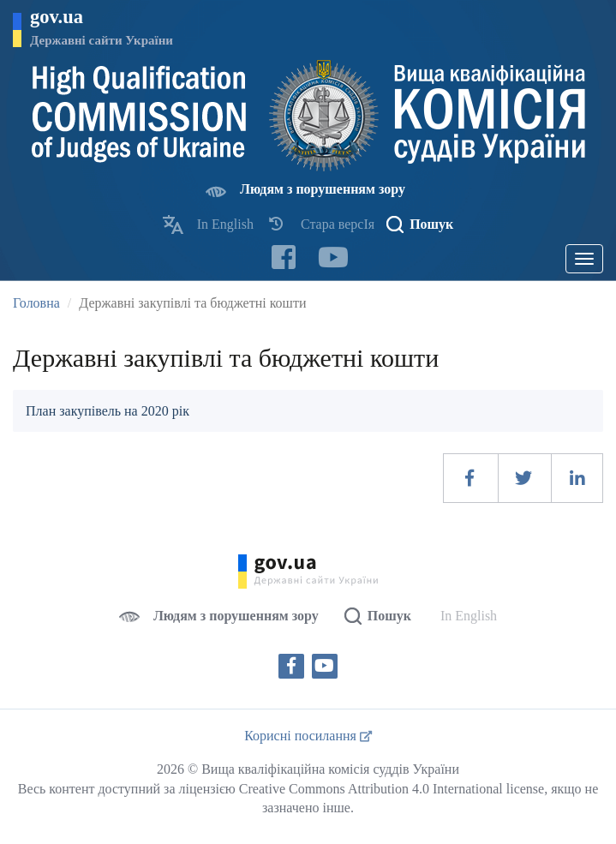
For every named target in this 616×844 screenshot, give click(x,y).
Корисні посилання (308, 736)
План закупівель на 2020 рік (108, 411)
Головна (36, 303)
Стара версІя (338, 224)
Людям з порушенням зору (323, 189)
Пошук (431, 224)
